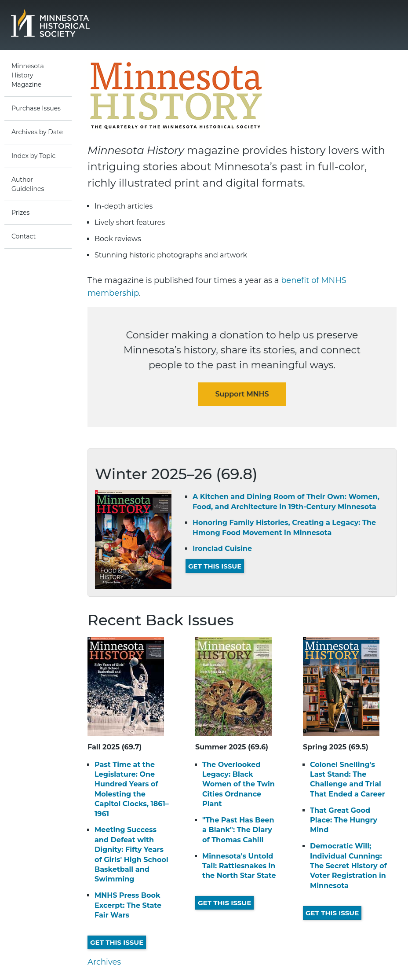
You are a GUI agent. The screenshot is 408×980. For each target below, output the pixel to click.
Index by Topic (33, 156)
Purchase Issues (36, 108)
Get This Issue (215, 566)
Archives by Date (37, 132)
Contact (24, 236)
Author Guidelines (28, 184)
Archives (104, 962)
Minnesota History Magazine (28, 75)
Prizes (20, 213)
